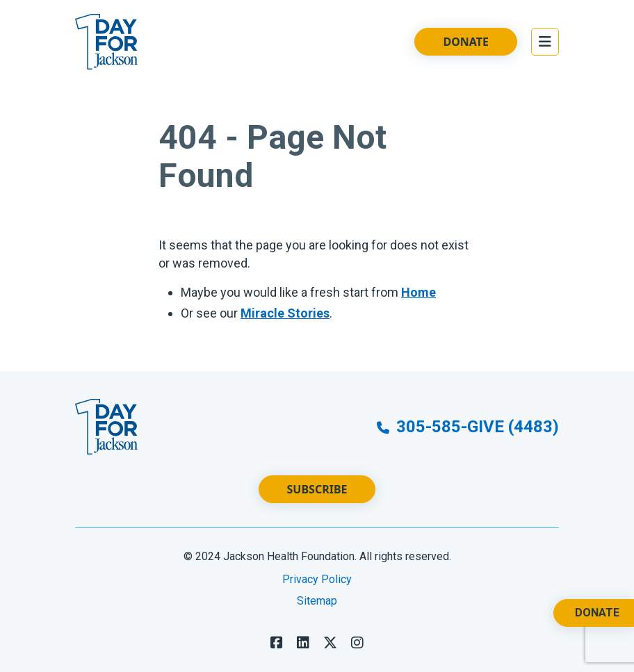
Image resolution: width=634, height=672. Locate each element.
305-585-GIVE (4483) (468, 427)
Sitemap (317, 601)
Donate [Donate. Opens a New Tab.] (597, 613)
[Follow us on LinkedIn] (303, 643)
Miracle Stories (285, 313)
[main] (317, 227)
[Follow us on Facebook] (277, 643)
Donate (466, 42)
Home (418, 292)
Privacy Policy (317, 579)
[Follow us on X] (330, 643)
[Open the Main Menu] (545, 42)
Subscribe (317, 489)
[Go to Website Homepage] (106, 42)
